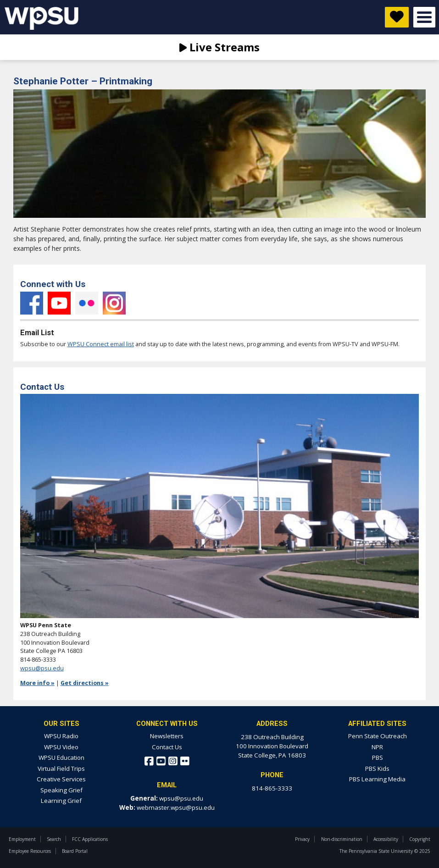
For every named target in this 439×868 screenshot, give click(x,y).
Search (54, 839)
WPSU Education (61, 757)
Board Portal (75, 851)
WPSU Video (61, 747)
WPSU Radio (61, 736)
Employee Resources (30, 851)
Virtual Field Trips (61, 768)
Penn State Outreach (378, 736)
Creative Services (61, 779)
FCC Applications (90, 839)
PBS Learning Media (377, 779)
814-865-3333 (272, 788)
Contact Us (167, 747)
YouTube (59, 303)
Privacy (302, 839)
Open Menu (424, 17)
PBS (378, 757)
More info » (37, 683)
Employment (22, 839)
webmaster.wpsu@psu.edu (176, 807)
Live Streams (219, 47)
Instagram (114, 303)
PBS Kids (377, 768)
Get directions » (85, 683)
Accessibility (386, 839)
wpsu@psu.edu (42, 668)
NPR (377, 747)
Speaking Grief (61, 790)
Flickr (87, 303)
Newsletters (167, 736)
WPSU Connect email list (101, 344)
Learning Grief (61, 801)
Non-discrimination (342, 839)
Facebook (32, 303)
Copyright (420, 839)
